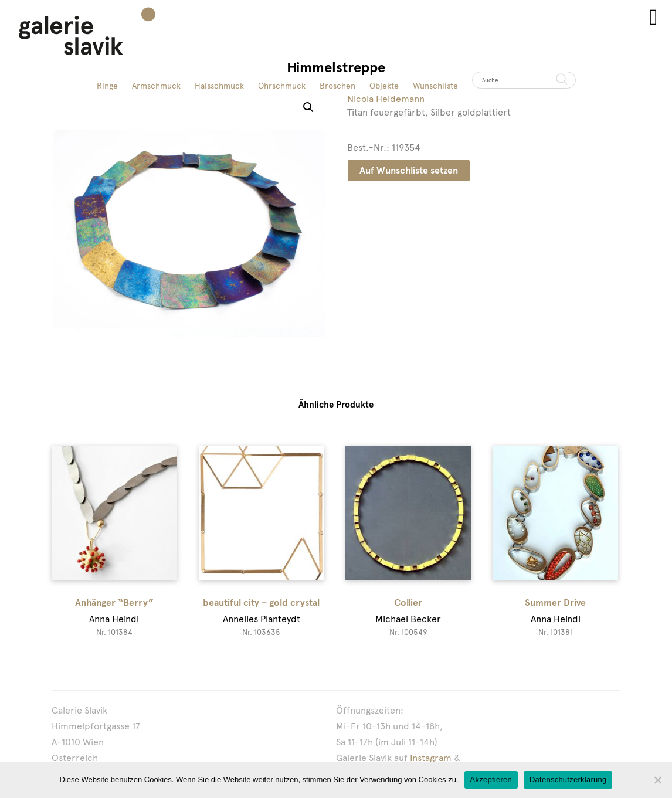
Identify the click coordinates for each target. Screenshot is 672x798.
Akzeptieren (491, 780)
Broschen (337, 86)
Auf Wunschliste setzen (409, 170)
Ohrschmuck (282, 86)
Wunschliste (435, 86)
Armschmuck (156, 86)
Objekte (384, 86)
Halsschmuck (219, 86)
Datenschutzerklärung (568, 780)
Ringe (107, 86)
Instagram (431, 758)
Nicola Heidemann (386, 99)
